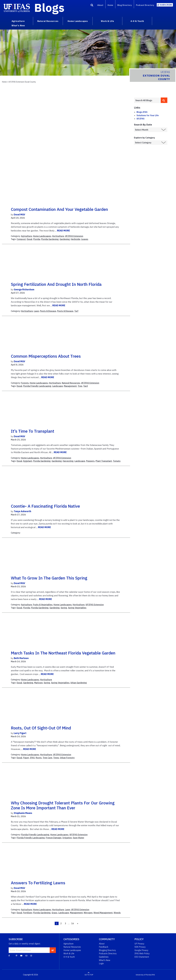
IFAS (32, 758)
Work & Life (69, 953)
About (100, 5)
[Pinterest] (16, 956)
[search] (164, 100)
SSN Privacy (140, 947)
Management (70, 386)
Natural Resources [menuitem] (48, 21)
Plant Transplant (104, 461)
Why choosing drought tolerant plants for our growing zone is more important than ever (63, 805)
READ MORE (63, 231)
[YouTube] (21, 956)
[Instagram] (31, 956)
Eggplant (28, 461)
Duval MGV (19, 215)
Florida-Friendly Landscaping (35, 835)
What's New (105, 960)
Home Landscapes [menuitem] (78, 21)
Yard (85, 386)
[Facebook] (9, 956)
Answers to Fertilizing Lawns (38, 883)
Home (110, 5)
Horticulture (58, 236)
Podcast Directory (145, 5)
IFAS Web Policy (142, 953)
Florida (37, 239)
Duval (29, 239)
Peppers (90, 461)
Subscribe (166, 5)
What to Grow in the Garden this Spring (49, 578)
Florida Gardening (50, 239)
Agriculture (26, 236)
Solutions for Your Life (148, 115)
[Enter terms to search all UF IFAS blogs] (147, 100)
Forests (25, 383)
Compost (21, 239)
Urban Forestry (67, 758)
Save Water (78, 838)
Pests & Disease (48, 311)
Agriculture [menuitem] (18, 21)
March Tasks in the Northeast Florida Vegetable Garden (63, 653)
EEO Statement (142, 957)
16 (73, 923)
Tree (80, 386)
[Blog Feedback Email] (26, 956)
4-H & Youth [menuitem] (137, 21)
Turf (76, 311)
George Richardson (24, 289)
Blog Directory (125, 5)
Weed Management (103, 913)
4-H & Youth (69, 957)
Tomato (117, 461)
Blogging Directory (107, 950)
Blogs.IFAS (142, 112)
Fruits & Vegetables (43, 605)
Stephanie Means (23, 813)
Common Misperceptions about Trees (46, 356)
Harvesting (68, 461)
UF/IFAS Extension (74, 236)
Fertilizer (28, 913)
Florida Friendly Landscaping (37, 386)
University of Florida (143, 975)
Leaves (85, 239)
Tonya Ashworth (23, 511)
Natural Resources (71, 383)
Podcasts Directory (108, 953)
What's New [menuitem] (18, 26)
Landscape (58, 386)
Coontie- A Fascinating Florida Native (45, 506)
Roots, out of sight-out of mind (41, 728)
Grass (54, 913)
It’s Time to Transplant (33, 431)
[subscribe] (53, 950)
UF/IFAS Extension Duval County (22, 82)
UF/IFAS (141, 119)
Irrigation (67, 838)
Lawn (36, 311)
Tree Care (47, 758)
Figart (26, 758)
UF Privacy (139, 944)
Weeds (117, 913)
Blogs (49, 8)
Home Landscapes (42, 236)
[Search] (92, 6)
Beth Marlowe (21, 658)
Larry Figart (20, 733)
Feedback (104, 947)
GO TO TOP (89, 975)
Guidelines (104, 957)
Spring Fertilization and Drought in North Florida (56, 284)
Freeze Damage (54, 838)
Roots (39, 758)
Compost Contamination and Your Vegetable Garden (59, 209)
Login (101, 963)
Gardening (65, 239)
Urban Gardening (79, 683)
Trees (56, 758)
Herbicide (75, 239)
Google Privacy (141, 950)
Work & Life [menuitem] (107, 21)
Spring (64, 608)
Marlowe (38, 683)
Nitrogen (88, 913)
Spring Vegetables (77, 608)
